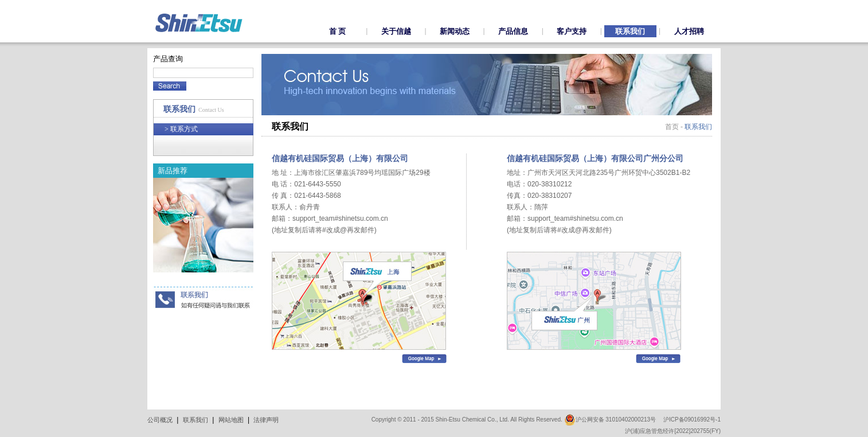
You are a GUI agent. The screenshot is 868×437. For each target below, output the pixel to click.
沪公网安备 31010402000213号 (610, 420)
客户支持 (572, 31)
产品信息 (513, 31)
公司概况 (160, 420)
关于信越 (396, 31)
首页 (672, 127)
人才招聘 (689, 31)
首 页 (337, 31)
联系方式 (181, 129)
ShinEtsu (199, 23)
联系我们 (630, 31)
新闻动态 (455, 31)
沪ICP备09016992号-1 (692, 420)
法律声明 (266, 420)
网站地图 (231, 420)
